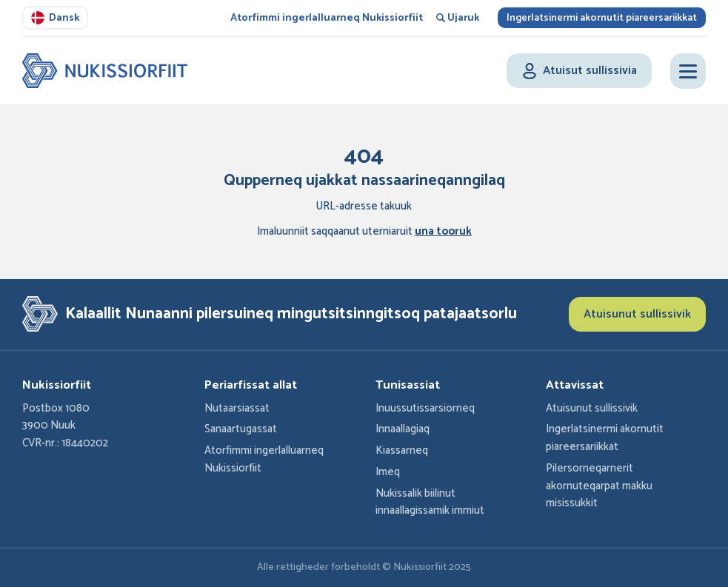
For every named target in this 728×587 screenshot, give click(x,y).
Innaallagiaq (403, 429)
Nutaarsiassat (237, 409)
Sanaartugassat (241, 429)
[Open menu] (688, 71)
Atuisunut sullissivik (637, 314)
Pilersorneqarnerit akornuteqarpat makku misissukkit (599, 486)
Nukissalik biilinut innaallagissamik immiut (430, 503)
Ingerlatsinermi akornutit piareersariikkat (602, 18)
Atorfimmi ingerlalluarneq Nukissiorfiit (327, 18)
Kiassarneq (402, 451)
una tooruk (443, 232)
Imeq (388, 472)
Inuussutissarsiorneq (425, 409)
